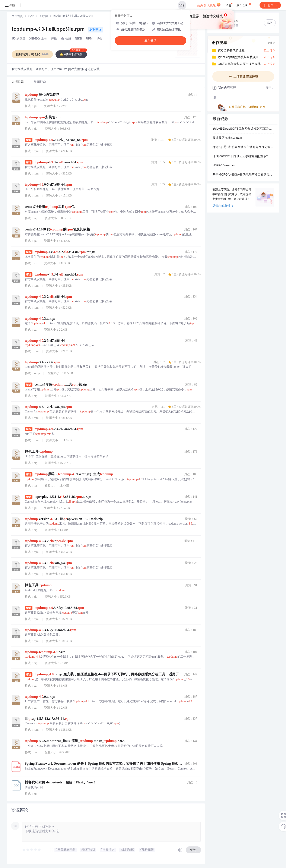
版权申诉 (95, 30)
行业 (31, 17)
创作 (270, 5)
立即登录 (150, 40)
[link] (17, 16)
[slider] (32, 850)
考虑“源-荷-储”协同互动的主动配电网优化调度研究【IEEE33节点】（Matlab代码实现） (243, 147)
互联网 (44, 17)
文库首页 (17, 17)
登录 (182, 5)
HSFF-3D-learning (224, 166)
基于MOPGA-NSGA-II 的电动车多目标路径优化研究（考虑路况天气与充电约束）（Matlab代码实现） (243, 175)
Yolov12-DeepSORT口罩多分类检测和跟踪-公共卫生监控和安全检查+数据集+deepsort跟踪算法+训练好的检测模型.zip (243, 129)
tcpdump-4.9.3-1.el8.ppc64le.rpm (49, 30)
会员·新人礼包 (209, 5)
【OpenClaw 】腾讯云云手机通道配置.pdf (240, 157)
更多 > (271, 43)
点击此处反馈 (223, 206)
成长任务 (244, 4)
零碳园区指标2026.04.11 (227, 138)
